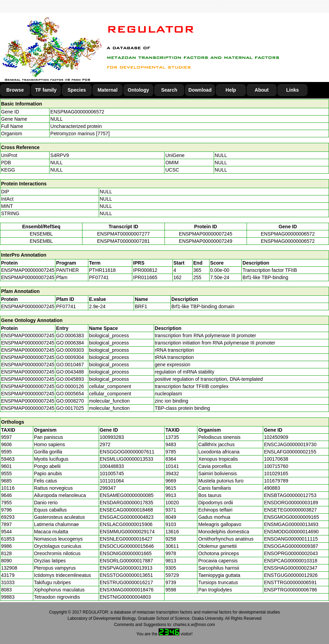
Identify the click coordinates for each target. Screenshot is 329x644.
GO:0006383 (70, 335)
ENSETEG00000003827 (290, 510)
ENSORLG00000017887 (126, 561)
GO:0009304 (70, 357)
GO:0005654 (70, 394)
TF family (46, 90)
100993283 (112, 437)
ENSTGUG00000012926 (291, 575)
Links (292, 90)
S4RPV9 (60, 155)
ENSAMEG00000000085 (127, 495)
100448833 (112, 466)
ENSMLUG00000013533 (127, 459)
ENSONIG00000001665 (126, 553)
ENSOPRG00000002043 (291, 553)
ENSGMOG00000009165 (291, 517)
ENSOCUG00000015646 (127, 546)
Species (77, 90)
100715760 (276, 466)
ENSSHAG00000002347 (291, 568)
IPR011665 (145, 277)
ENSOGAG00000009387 (291, 546)
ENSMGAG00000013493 (291, 524)
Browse (15, 90)
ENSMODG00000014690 (291, 532)
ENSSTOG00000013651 (126, 575)
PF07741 (66, 306)
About (261, 90)
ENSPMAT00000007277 (123, 234)
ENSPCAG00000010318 (291, 561)
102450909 (276, 437)
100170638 (276, 459)
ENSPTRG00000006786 (290, 590)
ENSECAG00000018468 (126, 510)
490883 (272, 488)
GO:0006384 (70, 343)
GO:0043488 (70, 372)
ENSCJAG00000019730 (290, 444)
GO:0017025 (70, 408)
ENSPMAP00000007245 (206, 234)
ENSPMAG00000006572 (77, 112)
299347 (108, 488)
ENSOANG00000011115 (291, 539)
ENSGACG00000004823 (127, 517)
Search (169, 90)
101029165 (276, 473)
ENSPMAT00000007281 (123, 241)
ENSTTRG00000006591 (290, 582)
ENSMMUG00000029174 (127, 532)
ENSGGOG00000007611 (127, 452)
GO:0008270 (70, 401)
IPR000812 (145, 270)
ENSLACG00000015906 (126, 524)
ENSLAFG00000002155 (290, 452)
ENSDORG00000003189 (291, 503)
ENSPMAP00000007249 (206, 241)
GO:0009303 (70, 350)
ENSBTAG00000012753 (290, 495)
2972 (105, 444)
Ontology (138, 90)
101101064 (112, 481)
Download (200, 90)
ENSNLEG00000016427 (126, 539)
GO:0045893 (70, 379)
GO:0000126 (70, 386)
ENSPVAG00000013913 (126, 568)
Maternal (108, 90)
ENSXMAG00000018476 (127, 590)
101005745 (112, 473)
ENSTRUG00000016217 (126, 582)
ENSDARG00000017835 (127, 503)
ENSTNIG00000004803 (125, 597)
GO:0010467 (70, 365)
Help (231, 90)
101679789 (276, 481)
